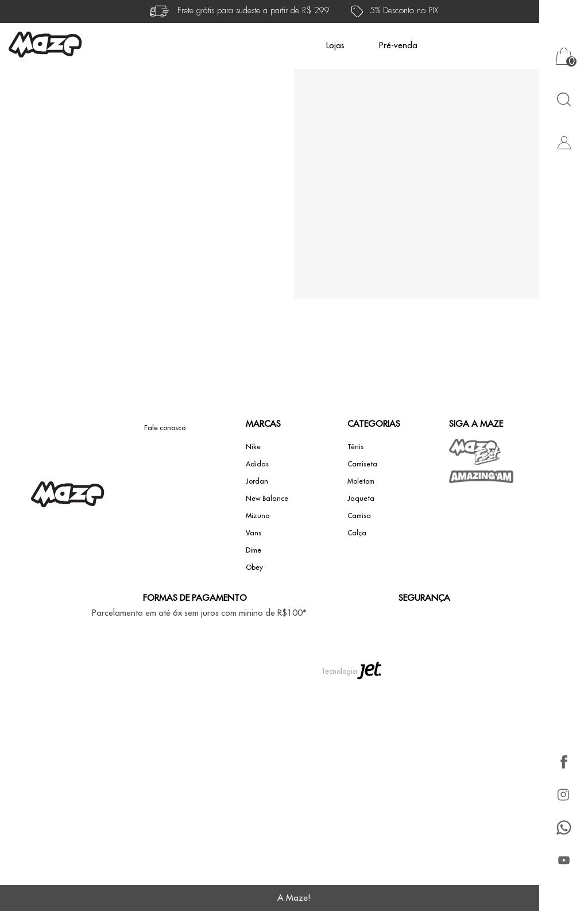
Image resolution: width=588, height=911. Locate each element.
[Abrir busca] (564, 99)
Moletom (361, 481)
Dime (254, 550)
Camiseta (362, 464)
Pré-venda (398, 46)
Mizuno (258, 516)
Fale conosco (165, 428)
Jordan (257, 481)
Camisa (359, 516)
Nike (253, 447)
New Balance (267, 499)
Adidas (257, 464)
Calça (357, 533)
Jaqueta (361, 499)
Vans (254, 533)
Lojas (335, 46)
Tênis (355, 447)
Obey (254, 568)
